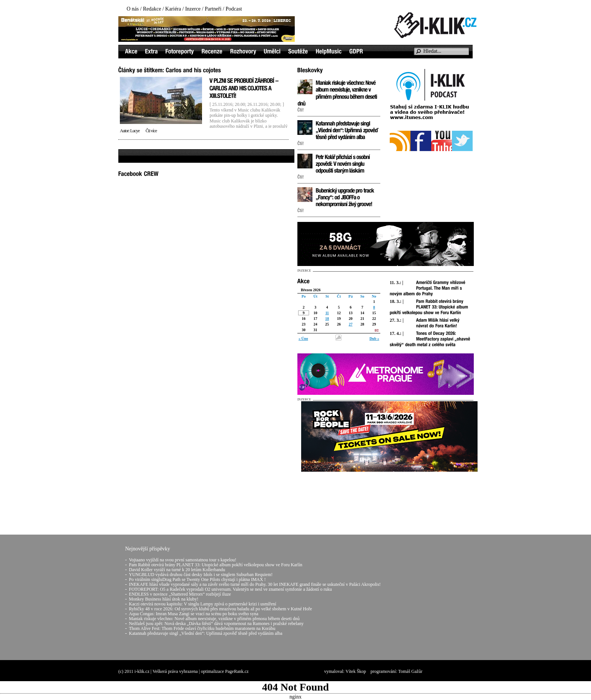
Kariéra (173, 9)
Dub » (374, 339)
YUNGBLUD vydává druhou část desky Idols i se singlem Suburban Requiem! (201, 575)
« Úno (303, 339)
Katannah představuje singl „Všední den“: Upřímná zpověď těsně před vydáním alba (206, 633)
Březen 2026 (311, 290)
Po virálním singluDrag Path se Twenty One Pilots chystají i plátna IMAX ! (197, 579)
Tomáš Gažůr (410, 671)
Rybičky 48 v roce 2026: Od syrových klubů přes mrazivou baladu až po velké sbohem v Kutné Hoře (220, 609)
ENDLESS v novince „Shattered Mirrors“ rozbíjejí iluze (180, 594)
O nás (133, 9)
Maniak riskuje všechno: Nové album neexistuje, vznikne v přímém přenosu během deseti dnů (214, 619)
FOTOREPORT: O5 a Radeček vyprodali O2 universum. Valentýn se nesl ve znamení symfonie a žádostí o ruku (230, 589)
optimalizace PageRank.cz (225, 671)
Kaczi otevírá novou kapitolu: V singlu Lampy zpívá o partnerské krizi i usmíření (203, 604)
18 (327, 319)
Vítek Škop (356, 671)
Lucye (135, 131)
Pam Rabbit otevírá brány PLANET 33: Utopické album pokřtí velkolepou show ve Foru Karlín (216, 565)
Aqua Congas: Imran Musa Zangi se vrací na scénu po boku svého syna (194, 614)
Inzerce (193, 9)
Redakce (152, 9)
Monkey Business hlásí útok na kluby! (164, 599)
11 (327, 313)
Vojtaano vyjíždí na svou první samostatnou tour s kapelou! (183, 560)
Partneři (213, 9)
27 (351, 324)
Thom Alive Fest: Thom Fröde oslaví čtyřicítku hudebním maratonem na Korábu (202, 628)
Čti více (151, 131)
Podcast (234, 9)
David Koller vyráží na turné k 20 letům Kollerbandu (177, 570)
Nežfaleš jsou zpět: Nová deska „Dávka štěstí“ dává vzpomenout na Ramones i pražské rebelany (216, 624)
